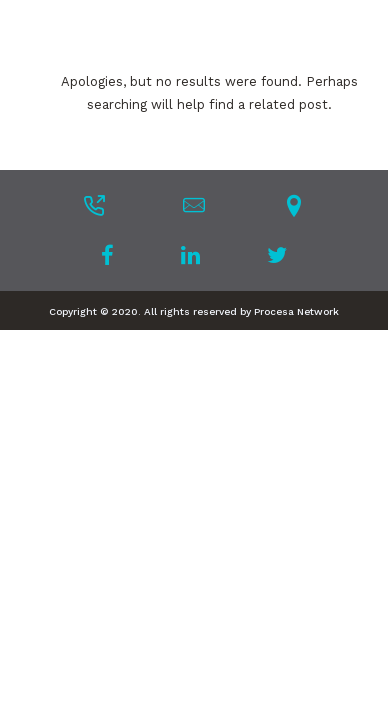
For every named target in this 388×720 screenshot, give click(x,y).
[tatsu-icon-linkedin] (196, 255)
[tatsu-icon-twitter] (277, 255)
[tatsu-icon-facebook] (113, 255)
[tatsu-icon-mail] (194, 205)
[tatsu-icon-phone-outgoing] (94, 205)
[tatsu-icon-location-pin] (294, 205)
